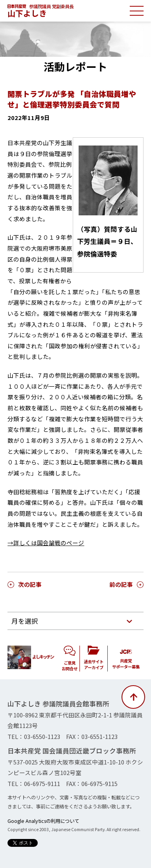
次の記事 (30, 584)
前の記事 (121, 584)
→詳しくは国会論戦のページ (46, 543)
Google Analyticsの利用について (43, 821)
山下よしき (27, 13)
